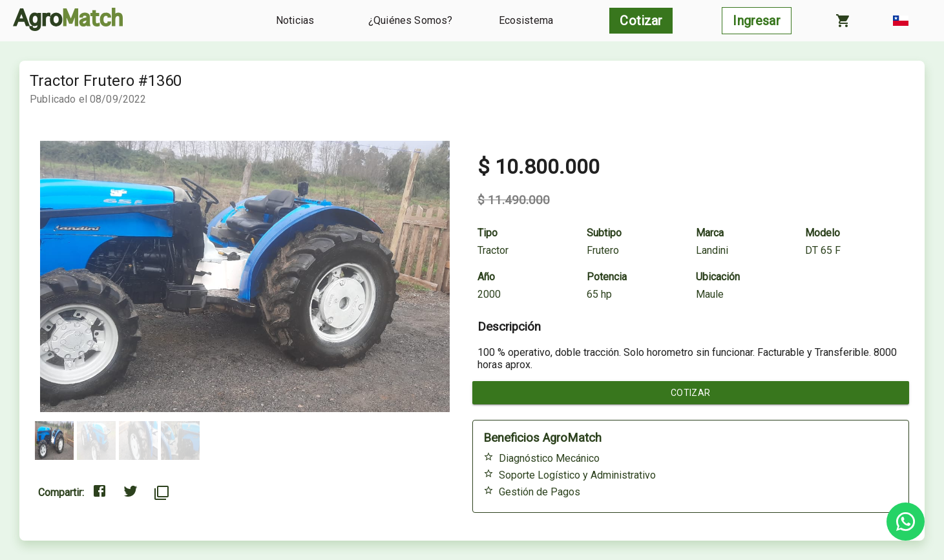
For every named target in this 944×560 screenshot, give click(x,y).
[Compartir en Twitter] (131, 493)
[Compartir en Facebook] (100, 493)
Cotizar (691, 393)
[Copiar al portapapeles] (162, 493)
